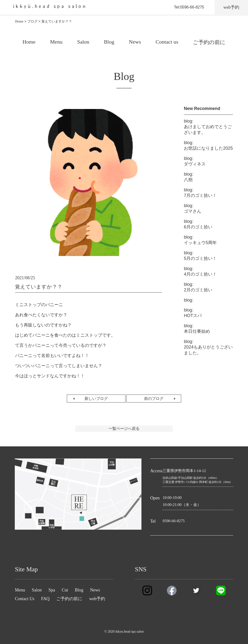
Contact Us (25, 599)
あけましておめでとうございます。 (208, 127)
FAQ (45, 599)
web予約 (97, 599)
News (135, 42)
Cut (65, 590)
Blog (109, 42)
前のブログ (154, 399)
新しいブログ (96, 399)
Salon (83, 42)
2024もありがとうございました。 (208, 347)
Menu (56, 42)
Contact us (167, 42)
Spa (52, 590)
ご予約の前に (209, 42)
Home (29, 42)
